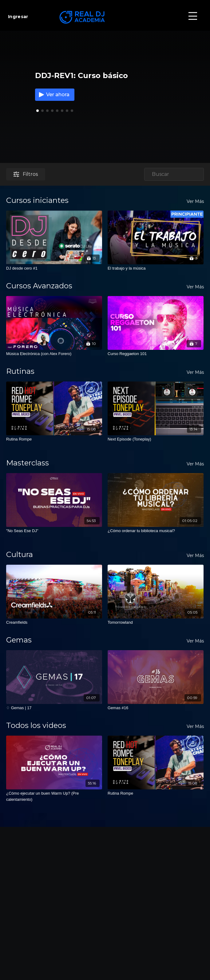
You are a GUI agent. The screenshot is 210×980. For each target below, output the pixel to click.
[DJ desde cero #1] (54, 268)
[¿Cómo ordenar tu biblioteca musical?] (156, 531)
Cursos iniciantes (37, 200)
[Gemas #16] (156, 708)
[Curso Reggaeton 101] (156, 354)
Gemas (19, 640)
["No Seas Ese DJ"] (54, 531)
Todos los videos (36, 725)
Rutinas (20, 371)
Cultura (20, 554)
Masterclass (28, 463)
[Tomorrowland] (156, 622)
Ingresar (18, 17)
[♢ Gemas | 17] (54, 708)
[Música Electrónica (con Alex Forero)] (54, 354)
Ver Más (195, 201)
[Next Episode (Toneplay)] (156, 439)
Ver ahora (53, 95)
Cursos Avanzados (39, 286)
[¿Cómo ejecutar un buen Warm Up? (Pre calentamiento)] (54, 796)
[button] (42, 111)
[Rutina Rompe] (54, 439)
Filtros (26, 174)
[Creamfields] (54, 622)
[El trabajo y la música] (156, 268)
